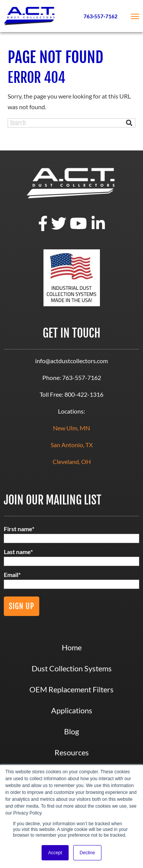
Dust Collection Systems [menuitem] (72, 668)
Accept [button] (55, 853)
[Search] (71, 123)
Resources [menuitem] (72, 752)
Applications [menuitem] (72, 710)
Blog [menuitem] (71, 731)
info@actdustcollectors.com (71, 361)
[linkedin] (98, 229)
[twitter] (59, 229)
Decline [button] (87, 853)
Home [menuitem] (72, 647)
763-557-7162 (82, 377)
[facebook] (43, 229)
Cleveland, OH (72, 461)
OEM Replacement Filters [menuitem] (71, 689)
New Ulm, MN (71, 428)
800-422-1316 (84, 394)
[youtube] (78, 229)
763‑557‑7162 (100, 16)
